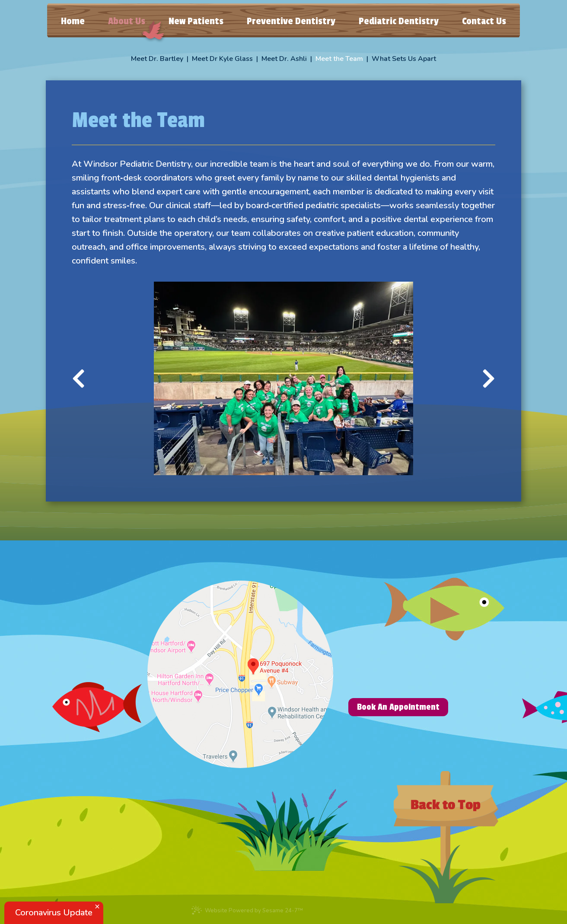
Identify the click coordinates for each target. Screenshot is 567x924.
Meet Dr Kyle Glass (222, 59)
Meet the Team (339, 59)
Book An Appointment (398, 707)
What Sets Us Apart (404, 59)
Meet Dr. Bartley (157, 59)
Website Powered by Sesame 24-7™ (247, 910)
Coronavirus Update (54, 913)
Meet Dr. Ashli (284, 59)
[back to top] (446, 837)
